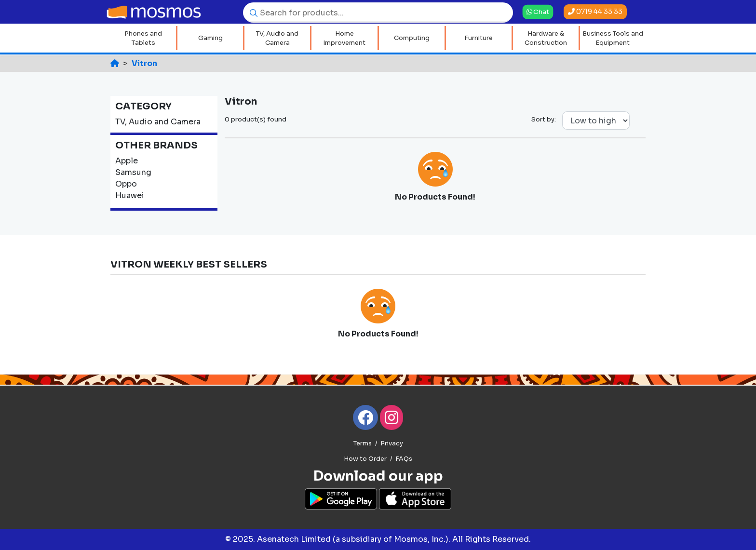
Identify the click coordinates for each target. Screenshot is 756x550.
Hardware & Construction (546, 38)
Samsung (133, 172)
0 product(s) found (256, 119)
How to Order (365, 459)
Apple (127, 161)
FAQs (404, 459)
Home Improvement (344, 38)
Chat (538, 12)
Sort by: (544, 119)
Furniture (479, 38)
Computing (412, 38)
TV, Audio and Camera (277, 38)
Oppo (126, 184)
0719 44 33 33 (595, 12)
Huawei (130, 195)
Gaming (210, 38)
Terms (363, 443)
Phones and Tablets (143, 38)
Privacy (392, 443)
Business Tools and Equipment (613, 38)
